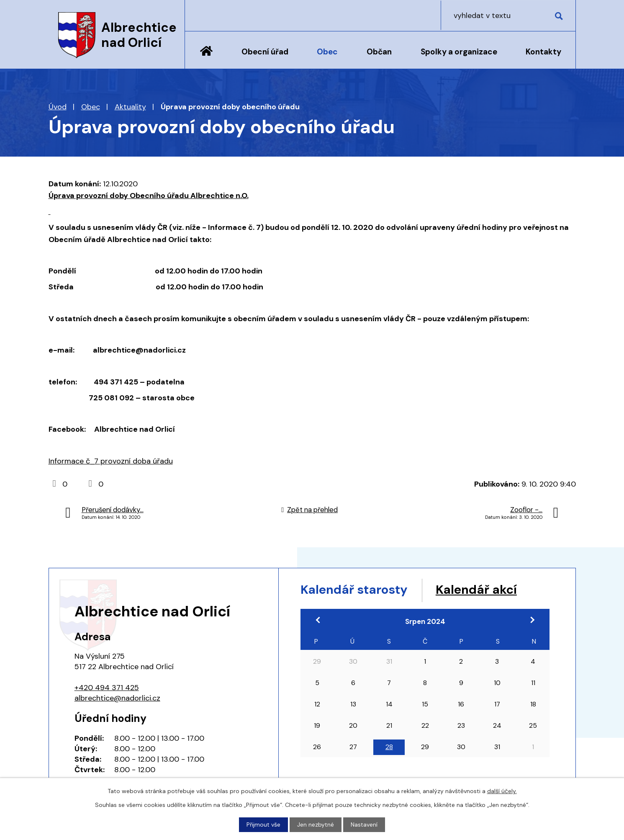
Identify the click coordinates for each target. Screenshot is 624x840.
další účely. (502, 791)
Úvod (206, 57)
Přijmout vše (263, 825)
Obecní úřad (265, 52)
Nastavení (364, 825)
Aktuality (130, 107)
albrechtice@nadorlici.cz (117, 698)
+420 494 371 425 (107, 688)
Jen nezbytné (316, 825)
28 (389, 747)
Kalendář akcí (481, 590)
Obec (327, 52)
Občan (379, 52)
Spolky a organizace (459, 52)
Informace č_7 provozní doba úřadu (111, 461)
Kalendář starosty (356, 590)
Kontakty (543, 52)
